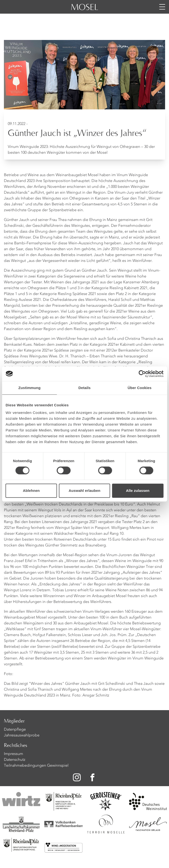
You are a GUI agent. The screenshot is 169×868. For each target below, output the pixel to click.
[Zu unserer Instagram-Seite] (77, 777)
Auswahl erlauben (85, 491)
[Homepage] (85, 10)
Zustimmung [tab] (29, 388)
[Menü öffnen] (162, 7)
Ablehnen (31, 491)
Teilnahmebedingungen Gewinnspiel (36, 766)
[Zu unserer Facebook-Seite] (93, 777)
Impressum (14, 754)
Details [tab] (85, 388)
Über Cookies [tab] (139, 388)
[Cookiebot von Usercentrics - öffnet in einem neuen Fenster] (142, 374)
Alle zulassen (138, 491)
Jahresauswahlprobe (22, 735)
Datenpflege (15, 730)
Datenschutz (15, 760)
